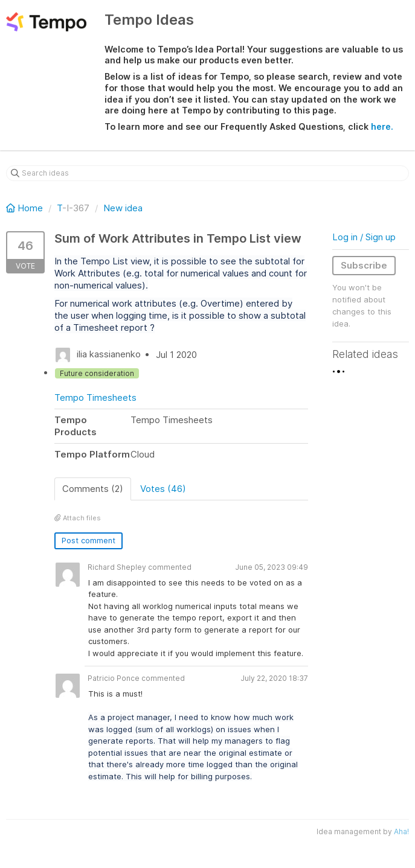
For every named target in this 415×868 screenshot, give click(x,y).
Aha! (401, 831)
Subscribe (364, 265)
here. (382, 126)
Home (26, 208)
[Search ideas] (207, 173)
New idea (123, 208)
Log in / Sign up (364, 237)
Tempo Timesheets (95, 397)
